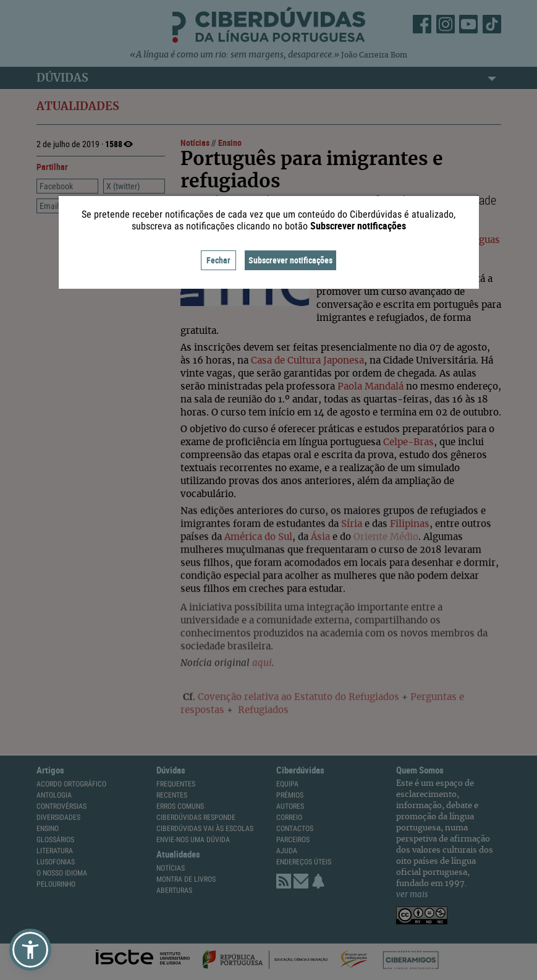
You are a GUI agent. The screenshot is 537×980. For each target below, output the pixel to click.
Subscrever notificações (290, 260)
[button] (30, 950)
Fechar (218, 260)
